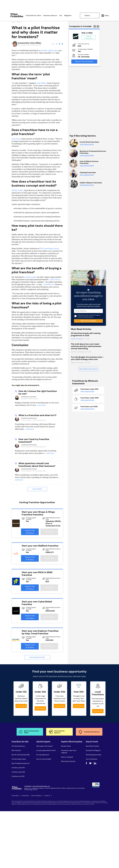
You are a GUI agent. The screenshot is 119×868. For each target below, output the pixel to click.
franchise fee (49, 285)
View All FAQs (37, 490)
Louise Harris (55, 280)
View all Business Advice (88, 523)
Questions (19, 22)
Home (13, 22)
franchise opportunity (49, 51)
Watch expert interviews (68, 762)
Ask (61, 15)
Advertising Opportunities (94, 755)
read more (42, 406)
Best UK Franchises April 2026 (21, 755)
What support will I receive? (45, 747)
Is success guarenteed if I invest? (46, 751)
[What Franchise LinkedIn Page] (62, 44)
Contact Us (47, 796)
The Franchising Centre (49, 249)
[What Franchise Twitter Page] (59, 44)
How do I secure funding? (44, 760)
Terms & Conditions (36, 796)
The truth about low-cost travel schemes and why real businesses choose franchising (86, 500)
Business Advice (66, 747)
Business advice (50, 15)
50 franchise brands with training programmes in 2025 (86, 488)
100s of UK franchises (48, 677)
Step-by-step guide (67, 758)
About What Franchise (92, 747)
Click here (21, 706)
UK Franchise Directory (18, 747)
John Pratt (16, 139)
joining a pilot (31, 278)
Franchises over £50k (18, 777)
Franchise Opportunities (19, 760)
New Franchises (16, 751)
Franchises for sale (33, 15)
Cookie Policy (25, 796)
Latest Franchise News (68, 770)
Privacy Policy (15, 796)
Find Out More (49, 532)
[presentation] (95, 27)
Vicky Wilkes (41, 84)
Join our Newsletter (92, 760)
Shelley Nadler (17, 191)
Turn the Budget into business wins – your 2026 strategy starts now (87, 512)
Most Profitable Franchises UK (21, 764)
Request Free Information (30, 532)
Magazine (68, 15)
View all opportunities (37, 658)
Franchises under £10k (18, 768)
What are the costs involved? (45, 764)
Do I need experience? (43, 755)
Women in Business (67, 766)
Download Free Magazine (93, 751)
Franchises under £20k (18, 773)
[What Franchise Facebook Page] (57, 44)
